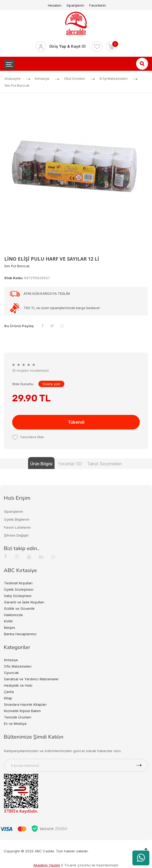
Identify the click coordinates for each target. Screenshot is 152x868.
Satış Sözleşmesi (18, 596)
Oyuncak (11, 673)
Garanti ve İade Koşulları (24, 602)
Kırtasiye (42, 78)
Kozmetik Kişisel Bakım (22, 711)
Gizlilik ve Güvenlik (19, 608)
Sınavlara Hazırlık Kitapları (25, 704)
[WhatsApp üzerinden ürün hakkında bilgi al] (141, 858)
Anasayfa (12, 78)
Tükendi (76, 422)
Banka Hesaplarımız (20, 634)
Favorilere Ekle (28, 437)
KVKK (8, 621)
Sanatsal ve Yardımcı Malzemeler (31, 679)
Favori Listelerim (17, 527)
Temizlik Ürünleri (18, 717)
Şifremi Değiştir (16, 535)
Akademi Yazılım (47, 865)
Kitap (8, 698)
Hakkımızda (13, 615)
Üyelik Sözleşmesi (19, 589)
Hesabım (55, 5)
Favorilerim (98, 5)
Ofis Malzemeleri (18, 666)
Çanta (9, 692)
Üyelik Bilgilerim (17, 519)
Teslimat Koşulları (18, 583)
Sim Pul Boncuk (17, 85)
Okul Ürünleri (74, 78)
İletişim (10, 628)
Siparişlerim (75, 5)
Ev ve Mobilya (15, 724)
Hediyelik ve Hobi (18, 685)
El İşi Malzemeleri (114, 78)
